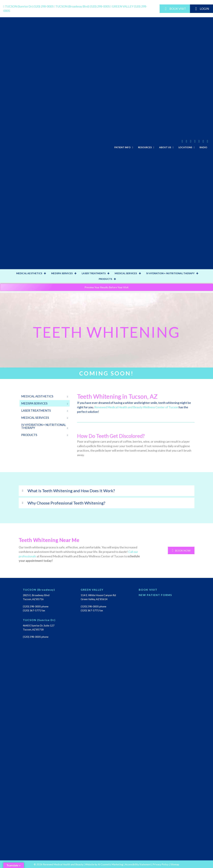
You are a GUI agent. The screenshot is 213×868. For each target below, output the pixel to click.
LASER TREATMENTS (94, 273)
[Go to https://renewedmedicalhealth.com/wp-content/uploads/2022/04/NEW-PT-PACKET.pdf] (164, 596)
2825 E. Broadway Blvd (36, 595)
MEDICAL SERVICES (126, 273)
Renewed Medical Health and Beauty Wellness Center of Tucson (136, 407)
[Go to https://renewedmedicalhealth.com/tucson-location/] (49, 590)
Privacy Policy (161, 864)
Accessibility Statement (138, 864)
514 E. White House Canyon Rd (98, 595)
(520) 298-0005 (29, 6)
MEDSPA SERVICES (62, 273)
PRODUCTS (106, 279)
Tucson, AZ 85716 (33, 599)
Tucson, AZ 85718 (33, 629)
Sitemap (175, 864)
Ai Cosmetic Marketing (111, 864)
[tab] (107, 491)
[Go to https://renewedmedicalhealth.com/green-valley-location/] (106, 590)
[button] (181, 550)
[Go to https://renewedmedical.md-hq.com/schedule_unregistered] (164, 590)
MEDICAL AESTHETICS (29, 273)
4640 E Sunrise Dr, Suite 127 (39, 625)
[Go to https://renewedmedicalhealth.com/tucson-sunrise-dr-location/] (49, 621)
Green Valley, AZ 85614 (94, 599)
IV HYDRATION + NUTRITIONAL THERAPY (170, 273)
